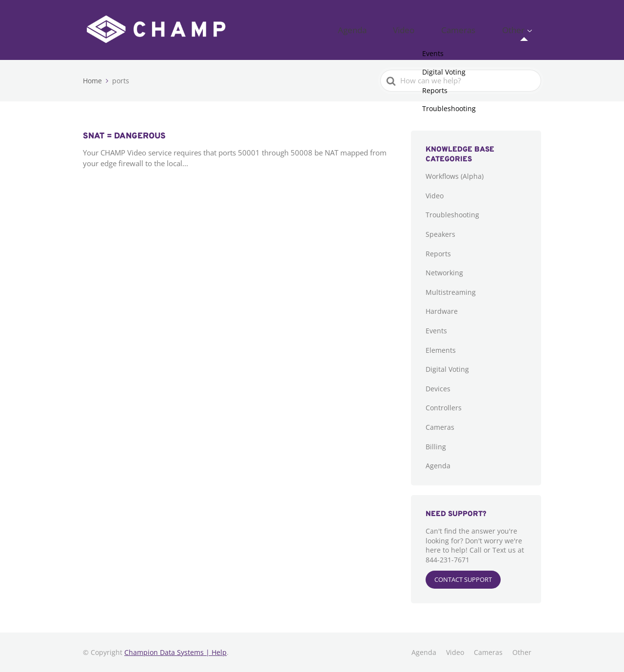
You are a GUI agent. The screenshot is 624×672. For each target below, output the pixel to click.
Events (436, 331)
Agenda (403, 30)
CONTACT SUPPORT (463, 579)
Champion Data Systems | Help (175, 652)
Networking (444, 273)
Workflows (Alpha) (455, 176)
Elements (441, 350)
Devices (438, 389)
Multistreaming (451, 292)
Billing (436, 447)
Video (440, 30)
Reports (438, 254)
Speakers (440, 234)
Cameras (480, 30)
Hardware (442, 311)
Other (520, 30)
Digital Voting (447, 369)
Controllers (444, 408)
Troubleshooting (452, 215)
